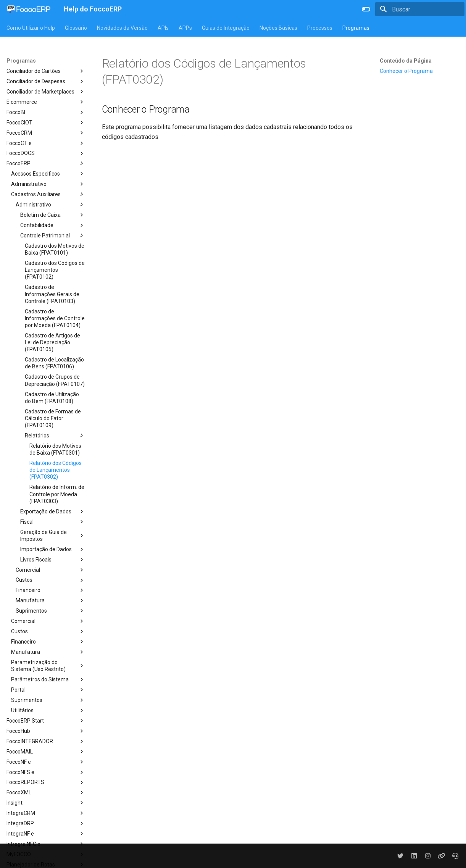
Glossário (76, 28)
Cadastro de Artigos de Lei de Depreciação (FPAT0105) (52, 342)
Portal (48, 690)
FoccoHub (46, 731)
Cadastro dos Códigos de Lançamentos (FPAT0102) (55, 270)
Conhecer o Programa (406, 71)
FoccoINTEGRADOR (46, 741)
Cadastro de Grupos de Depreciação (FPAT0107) (55, 380)
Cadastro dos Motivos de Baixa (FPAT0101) (55, 249)
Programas (356, 28)
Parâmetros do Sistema (48, 679)
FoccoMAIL (46, 752)
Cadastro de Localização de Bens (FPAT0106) (54, 363)
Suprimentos (50, 611)
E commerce (46, 102)
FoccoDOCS (46, 153)
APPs (185, 28)
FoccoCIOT (46, 123)
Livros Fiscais (53, 560)
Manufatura (50, 600)
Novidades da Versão (122, 28)
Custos (50, 580)
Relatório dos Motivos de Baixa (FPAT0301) (55, 449)
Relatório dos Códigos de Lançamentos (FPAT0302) (56, 470)
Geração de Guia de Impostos (53, 536)
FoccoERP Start (46, 721)
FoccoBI (46, 112)
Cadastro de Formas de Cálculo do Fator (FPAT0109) (53, 418)
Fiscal (53, 522)
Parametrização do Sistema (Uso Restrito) (48, 666)
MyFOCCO (46, 854)
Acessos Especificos (48, 174)
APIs (163, 28)
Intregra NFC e (46, 844)
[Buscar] (420, 9)
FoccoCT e (46, 143)
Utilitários (48, 710)
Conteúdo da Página (406, 61)
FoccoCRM (46, 133)
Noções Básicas (278, 28)
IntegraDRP (46, 823)
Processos (320, 28)
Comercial (50, 570)
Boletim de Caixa (53, 215)
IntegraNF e (46, 834)
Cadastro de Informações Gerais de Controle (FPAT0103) (52, 294)
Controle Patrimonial (53, 236)
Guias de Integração (226, 28)
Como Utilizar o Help (31, 28)
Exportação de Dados (53, 511)
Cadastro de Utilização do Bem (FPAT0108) (52, 398)
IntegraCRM (46, 813)
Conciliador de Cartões (46, 71)
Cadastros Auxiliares (48, 194)
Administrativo (48, 184)
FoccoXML (46, 792)
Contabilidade (53, 225)
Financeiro (50, 590)
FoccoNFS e (46, 772)
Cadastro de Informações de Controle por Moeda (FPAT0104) (55, 318)
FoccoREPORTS (46, 782)
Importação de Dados (53, 549)
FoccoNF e (46, 762)
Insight (46, 803)
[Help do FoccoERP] (29, 9)
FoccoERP (46, 163)
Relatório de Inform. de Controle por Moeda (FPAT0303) (57, 494)
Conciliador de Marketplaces (46, 92)
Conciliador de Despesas (46, 81)
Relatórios (55, 436)
